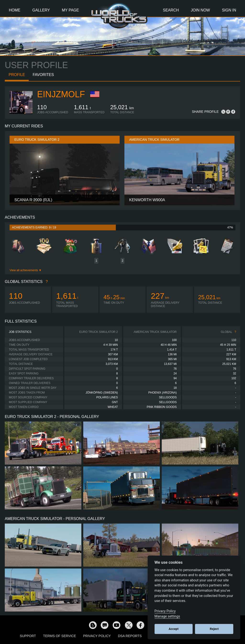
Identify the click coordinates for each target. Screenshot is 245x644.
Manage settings (167, 616)
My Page (70, 10)
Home (15, 10)
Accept (174, 629)
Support (28, 636)
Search (171, 10)
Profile (17, 75)
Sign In (229, 10)
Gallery (41, 10)
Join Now (200, 10)
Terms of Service (59, 636)
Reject (214, 629)
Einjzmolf (61, 94)
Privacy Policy (97, 636)
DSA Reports (130, 636)
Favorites (43, 75)
